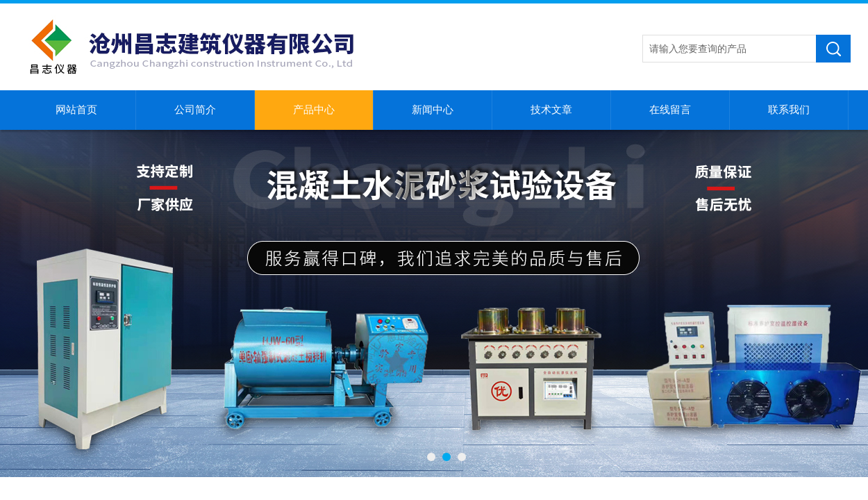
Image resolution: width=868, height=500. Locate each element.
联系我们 (789, 110)
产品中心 (314, 110)
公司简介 (195, 110)
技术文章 (551, 110)
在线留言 (670, 110)
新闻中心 (433, 110)
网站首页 (76, 110)
